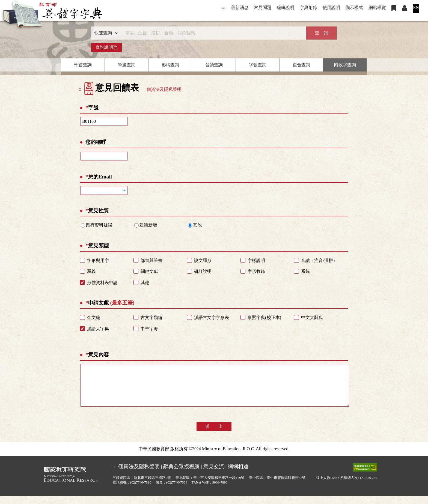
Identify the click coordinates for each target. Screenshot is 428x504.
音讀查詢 (214, 65)
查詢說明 (106, 47)
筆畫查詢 (127, 65)
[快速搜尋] (212, 33)
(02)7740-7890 (141, 491)
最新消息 (240, 8)
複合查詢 (301, 65)
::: (224, 8)
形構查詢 (170, 65)
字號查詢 (258, 65)
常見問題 (263, 8)
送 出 (214, 435)
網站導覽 (377, 8)
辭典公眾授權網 (181, 475)
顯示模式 (354, 8)
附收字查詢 (345, 65)
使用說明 (331, 8)
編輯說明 (286, 8)
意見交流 (214, 475)
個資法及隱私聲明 (164, 89)
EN (416, 8)
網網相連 (238, 475)
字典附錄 (308, 8)
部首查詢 (83, 65)
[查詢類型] (105, 33)
